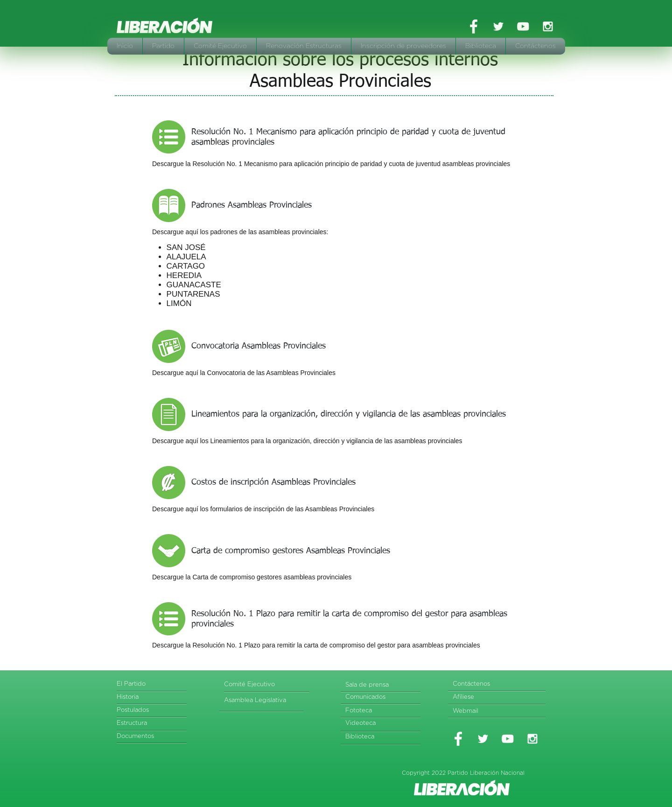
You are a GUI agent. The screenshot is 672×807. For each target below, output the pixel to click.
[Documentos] (152, 737)
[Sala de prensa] (383, 685)
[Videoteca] (381, 724)
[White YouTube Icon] (523, 27)
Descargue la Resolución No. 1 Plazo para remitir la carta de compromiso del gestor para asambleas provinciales (316, 645)
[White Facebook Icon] (474, 27)
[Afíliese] (488, 698)
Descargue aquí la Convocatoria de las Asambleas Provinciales (244, 373)
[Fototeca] (381, 711)
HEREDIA (184, 275)
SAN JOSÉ (186, 247)
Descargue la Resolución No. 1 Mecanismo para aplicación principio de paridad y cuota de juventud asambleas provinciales (331, 164)
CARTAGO (186, 266)
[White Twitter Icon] (498, 27)
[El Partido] (152, 685)
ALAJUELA (186, 257)
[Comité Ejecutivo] (259, 685)
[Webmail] (488, 712)
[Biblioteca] (381, 737)
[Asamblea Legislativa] (262, 701)
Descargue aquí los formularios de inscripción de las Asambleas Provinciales (263, 509)
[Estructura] (152, 724)
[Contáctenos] (499, 684)
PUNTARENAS (193, 294)
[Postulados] (154, 711)
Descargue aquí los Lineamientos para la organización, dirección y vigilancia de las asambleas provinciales (307, 441)
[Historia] (152, 698)
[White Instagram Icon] (548, 27)
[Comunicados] (381, 698)
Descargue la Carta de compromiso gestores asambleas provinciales (252, 577)
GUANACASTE (194, 285)
